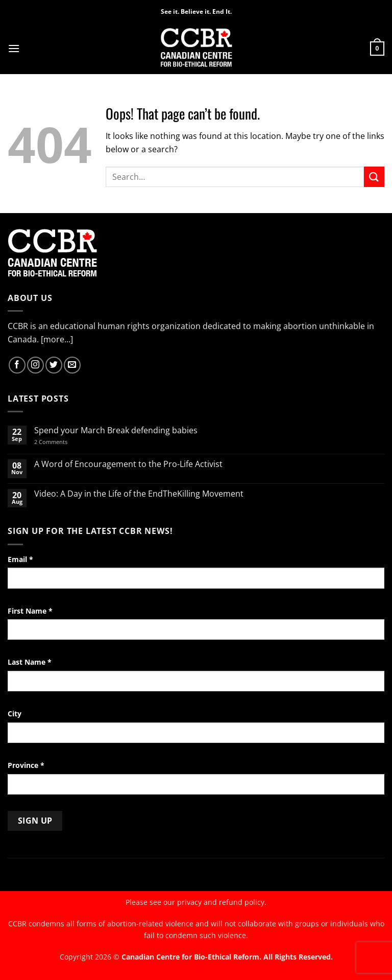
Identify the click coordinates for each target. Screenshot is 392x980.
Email (20, 559)
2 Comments (64, 442)
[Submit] (374, 177)
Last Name (30, 662)
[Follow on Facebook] (17, 365)
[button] (14, 48)
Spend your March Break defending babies (116, 430)
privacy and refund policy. (222, 902)
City (15, 714)
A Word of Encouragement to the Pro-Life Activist (128, 464)
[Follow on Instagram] (35, 365)
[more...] (57, 339)
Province (26, 765)
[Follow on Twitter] (54, 365)
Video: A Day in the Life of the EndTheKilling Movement (139, 494)
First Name (30, 611)
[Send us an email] (72, 365)
